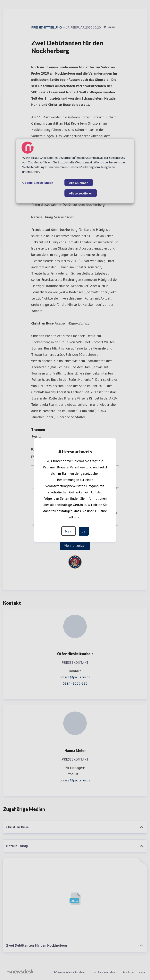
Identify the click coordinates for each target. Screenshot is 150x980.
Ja (84, 531)
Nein (69, 531)
